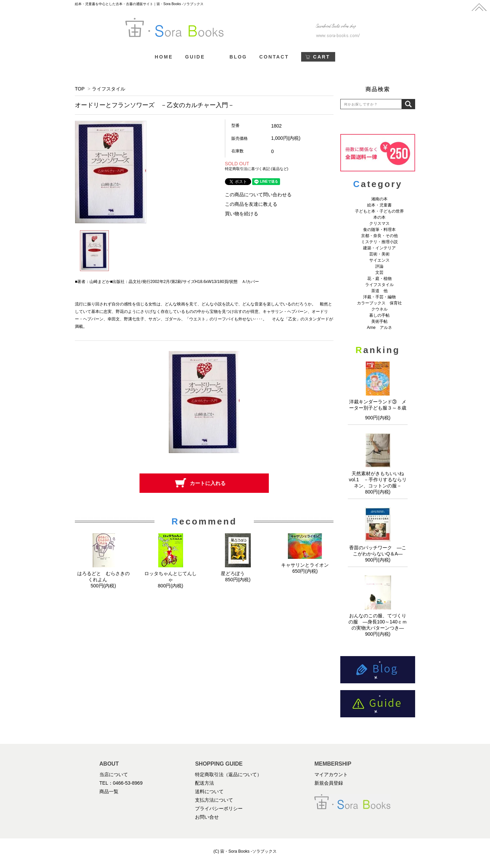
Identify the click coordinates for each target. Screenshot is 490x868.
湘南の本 (379, 199)
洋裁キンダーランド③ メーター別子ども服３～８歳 (378, 407)
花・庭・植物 (379, 279)
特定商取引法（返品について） (228, 774)
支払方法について (214, 800)
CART (322, 57)
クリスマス (379, 223)
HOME (164, 57)
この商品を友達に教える (251, 204)
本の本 (379, 217)
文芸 (379, 272)
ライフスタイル (109, 89)
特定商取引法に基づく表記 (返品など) (257, 169)
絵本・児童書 (379, 205)
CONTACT (274, 57)
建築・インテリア (379, 248)
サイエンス (379, 260)
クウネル (379, 309)
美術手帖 (379, 321)
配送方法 (205, 783)
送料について (209, 791)
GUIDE (195, 57)
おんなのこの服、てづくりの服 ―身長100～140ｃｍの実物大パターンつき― (378, 622)
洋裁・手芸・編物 (381, 297)
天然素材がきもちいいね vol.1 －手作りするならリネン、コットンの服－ (379, 480)
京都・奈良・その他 (379, 236)
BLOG (238, 57)
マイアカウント (331, 774)
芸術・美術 (379, 254)
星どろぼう (238, 573)
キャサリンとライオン (305, 565)
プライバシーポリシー (219, 808)
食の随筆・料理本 (379, 230)
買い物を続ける (242, 214)
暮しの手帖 (379, 315)
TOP (80, 89)
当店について (114, 774)
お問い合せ (207, 817)
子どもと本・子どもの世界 (379, 211)
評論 (379, 266)
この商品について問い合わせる (258, 195)
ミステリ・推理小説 (379, 242)
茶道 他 (379, 291)
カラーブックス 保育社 (379, 303)
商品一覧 (109, 791)
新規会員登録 (329, 783)
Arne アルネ (379, 328)
